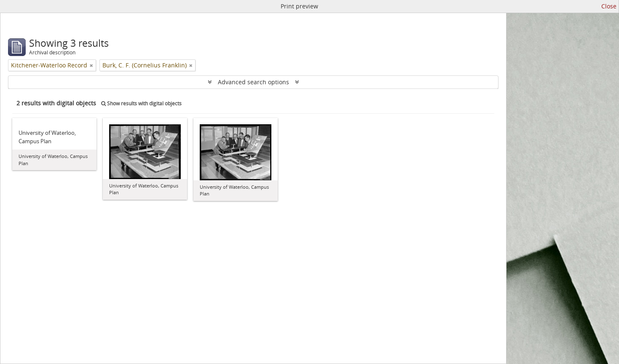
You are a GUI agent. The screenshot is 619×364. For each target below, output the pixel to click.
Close (609, 6)
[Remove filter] (91, 65)
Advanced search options (253, 82)
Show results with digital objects (141, 103)
